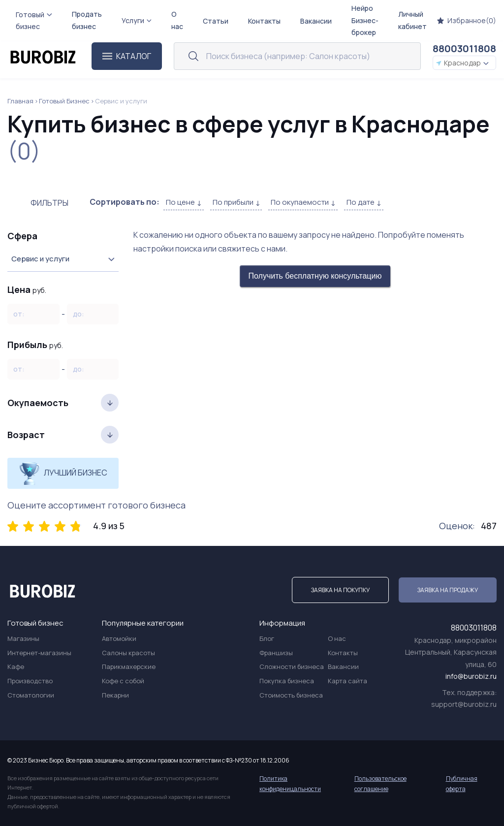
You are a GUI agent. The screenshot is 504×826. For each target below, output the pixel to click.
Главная (20, 101)
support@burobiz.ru (464, 704)
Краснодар (462, 63)
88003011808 (464, 48)
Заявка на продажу (448, 590)
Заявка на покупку (340, 590)
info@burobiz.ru (471, 676)
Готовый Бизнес (64, 101)
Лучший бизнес (63, 473)
